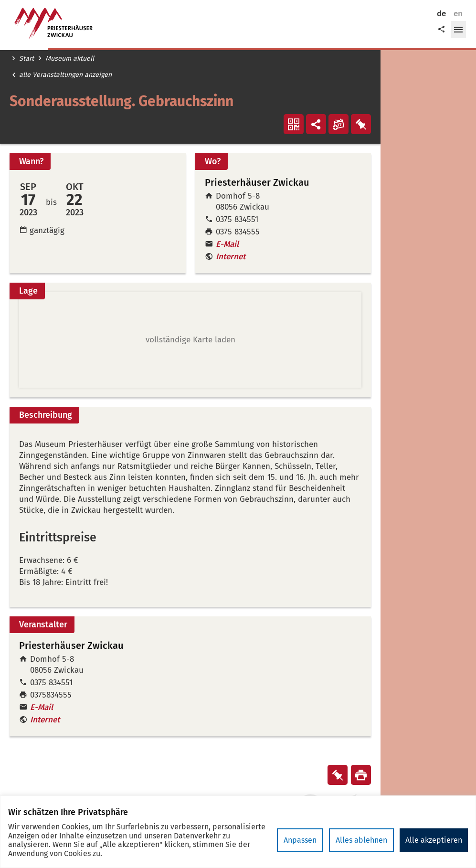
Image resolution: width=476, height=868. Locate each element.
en (458, 14)
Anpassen (300, 840)
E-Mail (227, 244)
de (441, 14)
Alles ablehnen (361, 840)
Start (26, 59)
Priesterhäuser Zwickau (71, 646)
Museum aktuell (70, 59)
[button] (458, 30)
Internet (231, 257)
